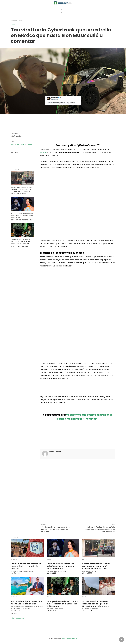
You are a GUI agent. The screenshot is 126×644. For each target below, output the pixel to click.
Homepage (14, 21)
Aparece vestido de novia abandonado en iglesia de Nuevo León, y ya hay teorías (96, 604)
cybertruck (15, 145)
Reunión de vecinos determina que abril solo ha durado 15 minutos (26, 566)
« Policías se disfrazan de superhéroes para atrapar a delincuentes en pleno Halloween (55, 529)
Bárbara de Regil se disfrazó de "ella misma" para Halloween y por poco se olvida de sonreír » (100, 529)
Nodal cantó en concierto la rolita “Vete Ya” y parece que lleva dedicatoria (22, 215)
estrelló (43, 152)
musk (15, 147)
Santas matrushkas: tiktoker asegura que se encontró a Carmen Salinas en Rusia (22, 189)
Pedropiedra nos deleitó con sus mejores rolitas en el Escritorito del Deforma (22, 241)
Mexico (29, 145)
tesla (22, 147)
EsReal (21, 21)
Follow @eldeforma (17, 618)
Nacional (14, 559)
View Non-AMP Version (69, 638)
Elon (23, 145)
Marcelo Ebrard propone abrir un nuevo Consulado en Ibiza (27, 603)
